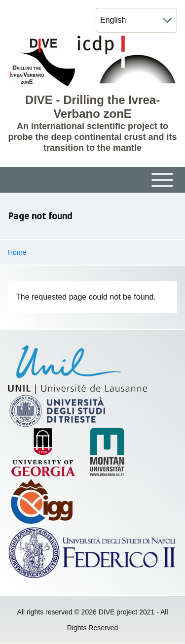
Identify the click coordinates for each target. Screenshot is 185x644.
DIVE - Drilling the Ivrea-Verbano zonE (92, 107)
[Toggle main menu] (92, 180)
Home (17, 252)
